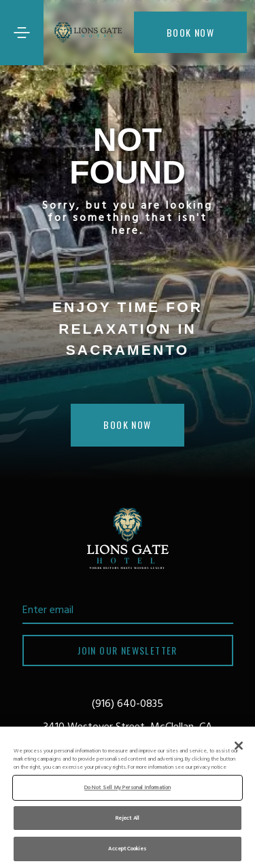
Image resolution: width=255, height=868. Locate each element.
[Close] (239, 746)
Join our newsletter (128, 650)
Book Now (127, 424)
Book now (190, 32)
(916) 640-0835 (128, 704)
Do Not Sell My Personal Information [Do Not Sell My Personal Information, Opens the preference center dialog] (128, 787)
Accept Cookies (127, 849)
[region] (128, 797)
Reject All (128, 818)
